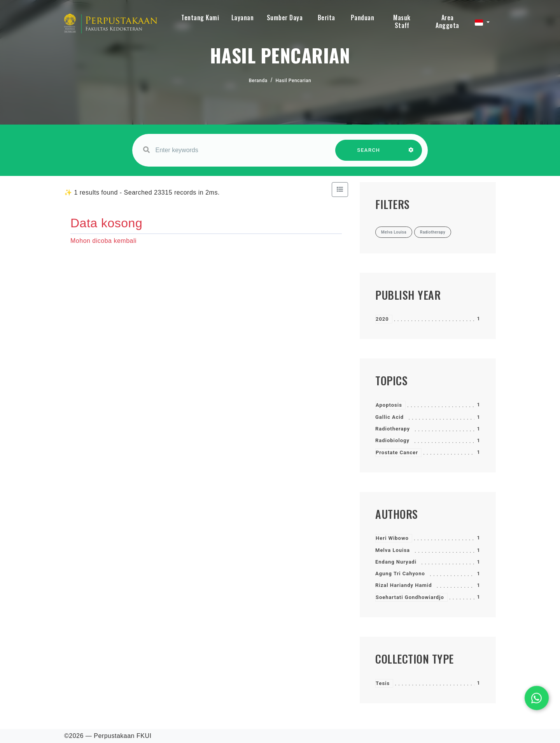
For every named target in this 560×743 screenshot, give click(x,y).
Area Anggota (447, 21)
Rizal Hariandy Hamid (403, 585)
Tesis (383, 683)
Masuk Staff (402, 21)
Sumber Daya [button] (285, 18)
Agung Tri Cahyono (400, 573)
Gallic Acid (389, 417)
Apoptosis (389, 405)
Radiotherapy (393, 429)
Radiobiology (392, 440)
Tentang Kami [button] (200, 18)
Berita (326, 18)
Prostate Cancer (397, 452)
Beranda (258, 81)
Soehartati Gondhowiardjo (410, 597)
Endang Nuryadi (396, 562)
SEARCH (369, 154)
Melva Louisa (393, 550)
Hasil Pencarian (294, 81)
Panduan (363, 18)
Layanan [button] (243, 18)
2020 (382, 319)
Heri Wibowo (392, 538)
